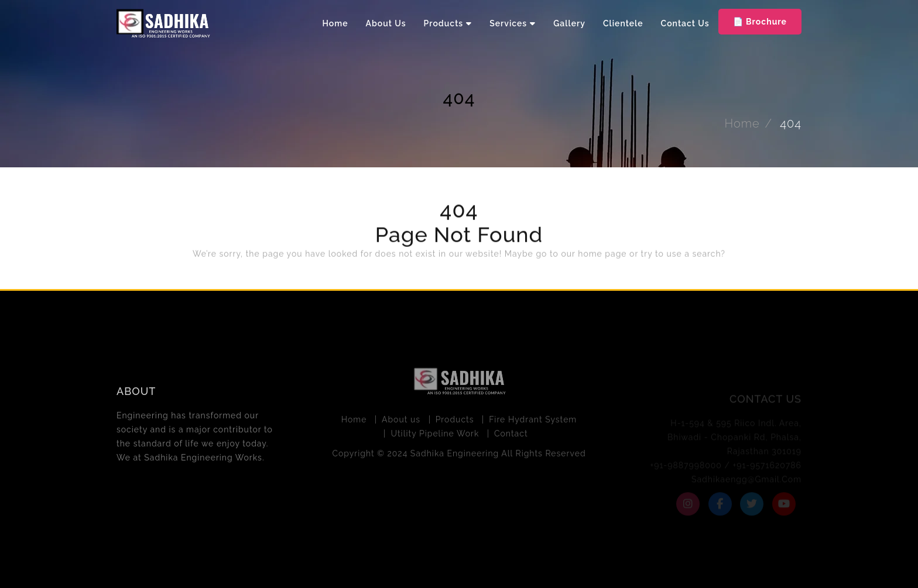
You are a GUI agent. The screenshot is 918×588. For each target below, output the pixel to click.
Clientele (623, 23)
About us (401, 421)
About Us (386, 23)
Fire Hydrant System (533, 421)
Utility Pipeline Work (435, 435)
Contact (511, 435)
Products (444, 23)
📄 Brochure (760, 22)
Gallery (569, 23)
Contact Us (685, 23)
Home (335, 23)
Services (508, 23)
